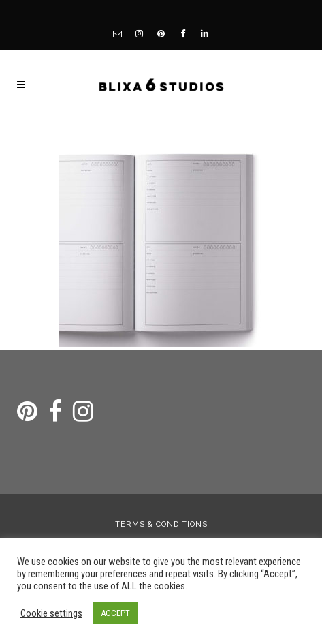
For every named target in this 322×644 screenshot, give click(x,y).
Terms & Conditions (161, 524)
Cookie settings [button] (51, 613)
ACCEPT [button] (115, 613)
